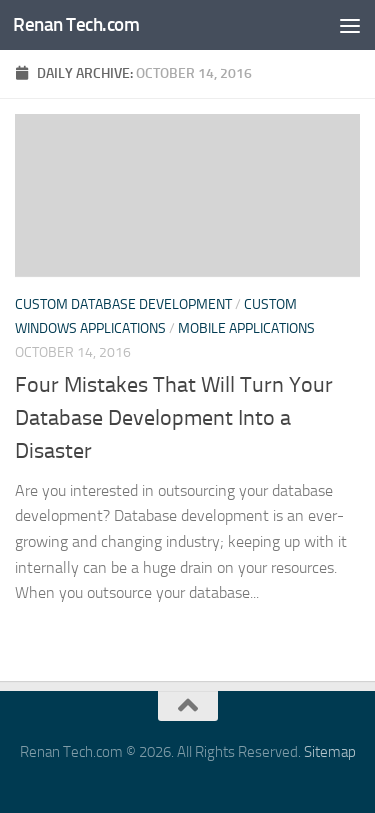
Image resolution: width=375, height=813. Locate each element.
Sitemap (330, 752)
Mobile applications (246, 328)
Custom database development (123, 304)
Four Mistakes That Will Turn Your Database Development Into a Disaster (174, 418)
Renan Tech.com (76, 24)
